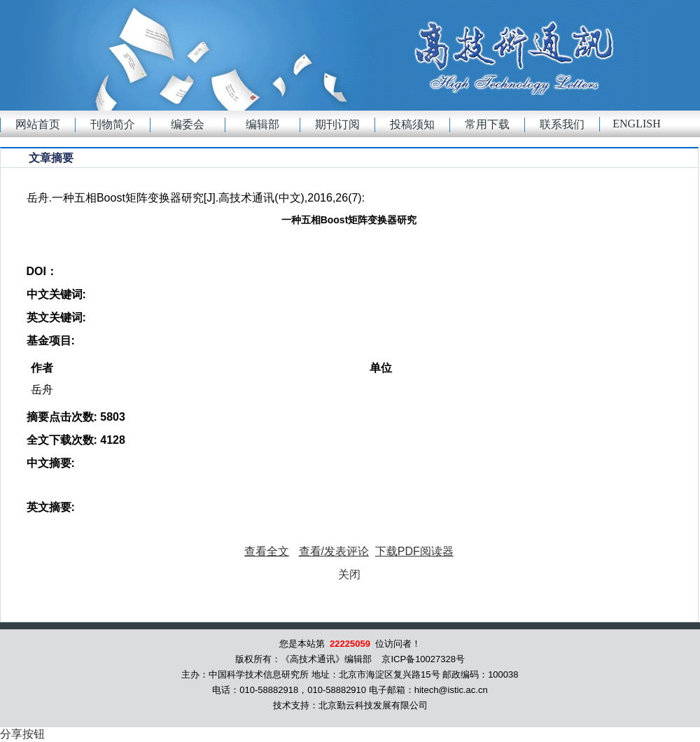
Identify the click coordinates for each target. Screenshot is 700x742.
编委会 (188, 124)
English (636, 124)
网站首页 (38, 124)
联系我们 (562, 124)
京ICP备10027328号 (423, 659)
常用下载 (487, 124)
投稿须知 (412, 124)
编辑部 (262, 124)
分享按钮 (22, 734)
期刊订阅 (337, 124)
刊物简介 (113, 124)
